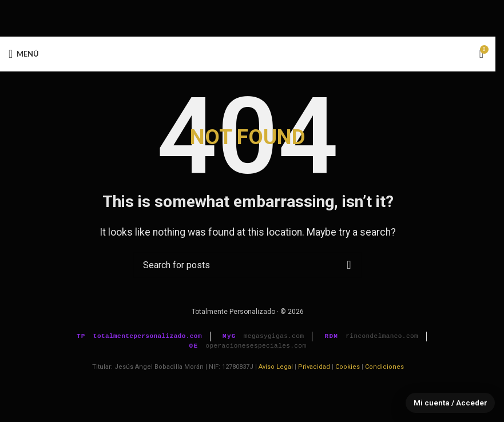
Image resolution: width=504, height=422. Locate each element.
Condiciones (384, 367)
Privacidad (314, 367)
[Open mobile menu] (24, 54)
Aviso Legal (276, 367)
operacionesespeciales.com (256, 346)
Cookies (348, 367)
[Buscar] (248, 265)
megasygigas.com (274, 336)
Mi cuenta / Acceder (449, 403)
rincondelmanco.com (382, 336)
